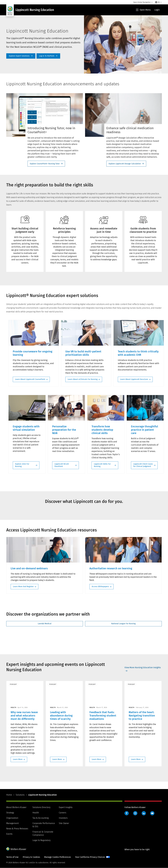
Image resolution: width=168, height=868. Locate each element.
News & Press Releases (17, 829)
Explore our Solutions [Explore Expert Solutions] (21, 56)
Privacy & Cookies (31, 857)
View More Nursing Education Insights (143, 667)
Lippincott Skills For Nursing (102, 465)
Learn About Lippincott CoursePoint (30, 379)
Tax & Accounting (41, 818)
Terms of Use (12, 857)
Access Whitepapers (100, 587)
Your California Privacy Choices (90, 857)
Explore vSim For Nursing (22, 465)
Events (9, 834)
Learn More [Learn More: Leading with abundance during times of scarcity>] (57, 759)
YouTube (152, 813)
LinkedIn (144, 813)
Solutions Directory (41, 807)
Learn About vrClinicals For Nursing (83, 379)
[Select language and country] (158, 2)
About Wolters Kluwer (16, 807)
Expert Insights (66, 807)
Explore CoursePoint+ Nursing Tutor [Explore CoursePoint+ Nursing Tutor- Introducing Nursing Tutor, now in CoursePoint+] (45, 164)
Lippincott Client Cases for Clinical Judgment (143, 465)
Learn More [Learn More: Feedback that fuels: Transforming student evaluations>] (97, 759)
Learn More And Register (23, 587)
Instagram (135, 813)
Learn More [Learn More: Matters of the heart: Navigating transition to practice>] (136, 759)
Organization (12, 818)
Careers (63, 813)
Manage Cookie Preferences (58, 857)
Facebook (127, 813)
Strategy (10, 813)
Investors (63, 818)
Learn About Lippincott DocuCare (134, 379)
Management (12, 823)
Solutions (20, 795)
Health (36, 813)
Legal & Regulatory (41, 840)
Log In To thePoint (48, 56)
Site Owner (64, 823)
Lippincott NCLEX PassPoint (62, 465)
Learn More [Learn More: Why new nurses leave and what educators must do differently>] (18, 759)
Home (9, 795)
